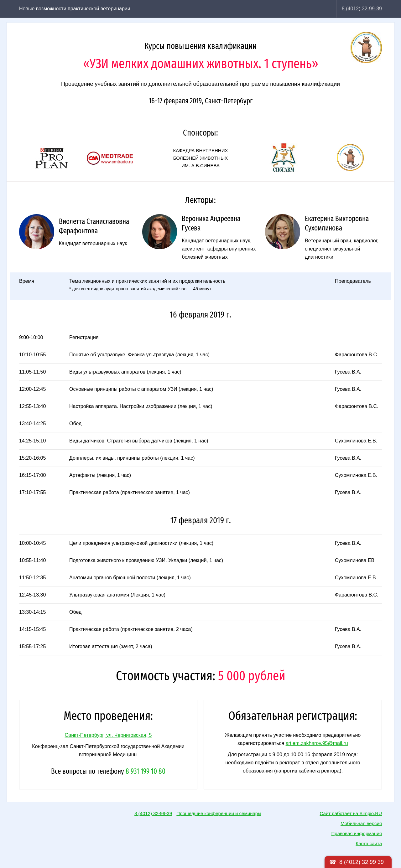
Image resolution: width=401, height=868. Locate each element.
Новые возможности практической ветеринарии (75, 9)
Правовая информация (357, 833)
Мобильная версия (361, 823)
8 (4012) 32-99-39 (362, 9)
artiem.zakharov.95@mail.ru (317, 743)
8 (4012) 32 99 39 (362, 862)
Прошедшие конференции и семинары (219, 813)
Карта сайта (369, 843)
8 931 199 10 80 (146, 771)
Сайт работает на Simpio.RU (351, 813)
